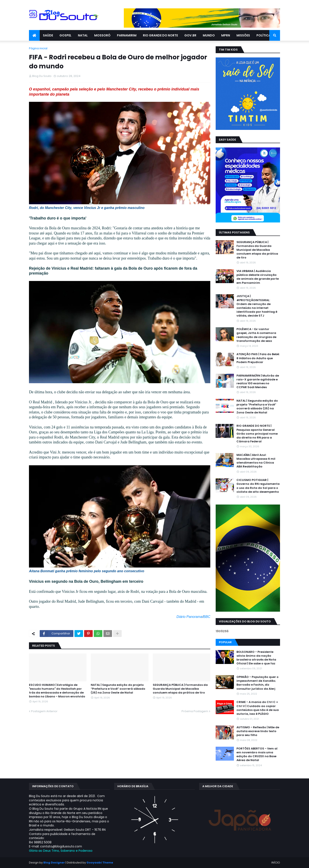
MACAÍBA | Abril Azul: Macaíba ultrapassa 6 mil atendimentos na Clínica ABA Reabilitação (256, 461)
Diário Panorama (189, 617)
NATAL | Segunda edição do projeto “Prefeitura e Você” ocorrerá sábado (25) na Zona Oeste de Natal (118, 689)
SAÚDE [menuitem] (48, 35)
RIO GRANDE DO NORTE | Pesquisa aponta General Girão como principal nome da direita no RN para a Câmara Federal (257, 434)
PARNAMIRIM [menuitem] (127, 35)
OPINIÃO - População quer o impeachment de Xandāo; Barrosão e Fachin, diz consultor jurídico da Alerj (257, 683)
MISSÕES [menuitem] (243, 35)
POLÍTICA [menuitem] (264, 35)
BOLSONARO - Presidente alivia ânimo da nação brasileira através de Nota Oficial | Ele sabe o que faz (256, 658)
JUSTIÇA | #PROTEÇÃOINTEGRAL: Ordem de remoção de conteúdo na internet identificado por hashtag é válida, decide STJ (257, 306)
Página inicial (38, 48)
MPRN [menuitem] (226, 35)
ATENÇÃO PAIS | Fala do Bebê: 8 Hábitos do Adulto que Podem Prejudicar (258, 358)
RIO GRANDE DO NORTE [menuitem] (160, 35)
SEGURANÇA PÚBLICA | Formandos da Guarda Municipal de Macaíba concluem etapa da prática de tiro (180, 689)
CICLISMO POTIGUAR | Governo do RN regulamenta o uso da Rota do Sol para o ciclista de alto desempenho (258, 486)
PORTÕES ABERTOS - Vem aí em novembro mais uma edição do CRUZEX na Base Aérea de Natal (257, 755)
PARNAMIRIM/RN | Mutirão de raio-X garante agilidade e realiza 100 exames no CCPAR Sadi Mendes (258, 382)
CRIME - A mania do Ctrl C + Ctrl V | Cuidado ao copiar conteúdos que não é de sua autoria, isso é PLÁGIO (258, 708)
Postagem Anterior (44, 711)
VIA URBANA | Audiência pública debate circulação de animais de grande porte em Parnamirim (258, 277)
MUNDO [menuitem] (209, 35)
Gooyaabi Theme (100, 863)
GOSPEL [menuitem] (65, 35)
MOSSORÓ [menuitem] (102, 35)
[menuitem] (34, 35)
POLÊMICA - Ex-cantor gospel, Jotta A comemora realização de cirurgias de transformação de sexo (256, 335)
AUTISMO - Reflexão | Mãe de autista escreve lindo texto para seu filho (258, 731)
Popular (225, 642)
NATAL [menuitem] (83, 35)
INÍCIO (276, 863)
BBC (207, 617)
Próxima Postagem (195, 711)
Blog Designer (54, 863)
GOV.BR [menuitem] (190, 35)
